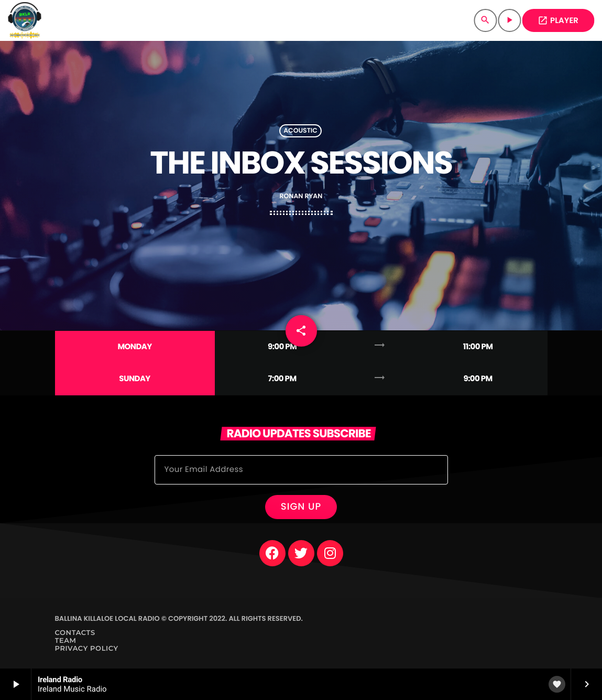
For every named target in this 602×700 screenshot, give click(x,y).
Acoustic (300, 131)
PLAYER (558, 21)
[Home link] (25, 20)
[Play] (509, 20)
